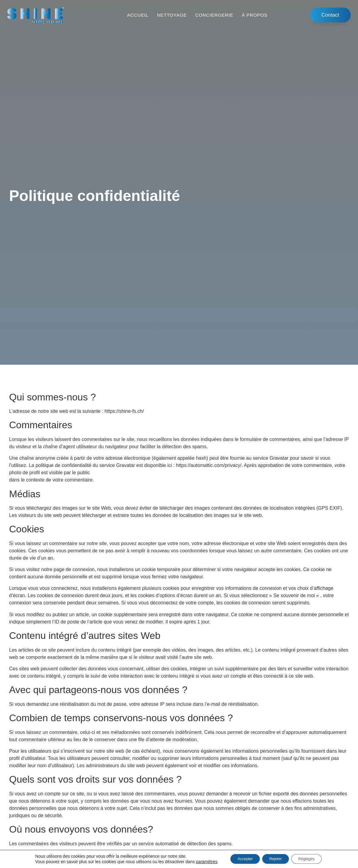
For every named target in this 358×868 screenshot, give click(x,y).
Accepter (240, 859)
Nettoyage (172, 15)
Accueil (138, 15)
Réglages (312, 859)
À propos (255, 15)
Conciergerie (214, 15)
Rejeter (275, 859)
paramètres (198, 861)
